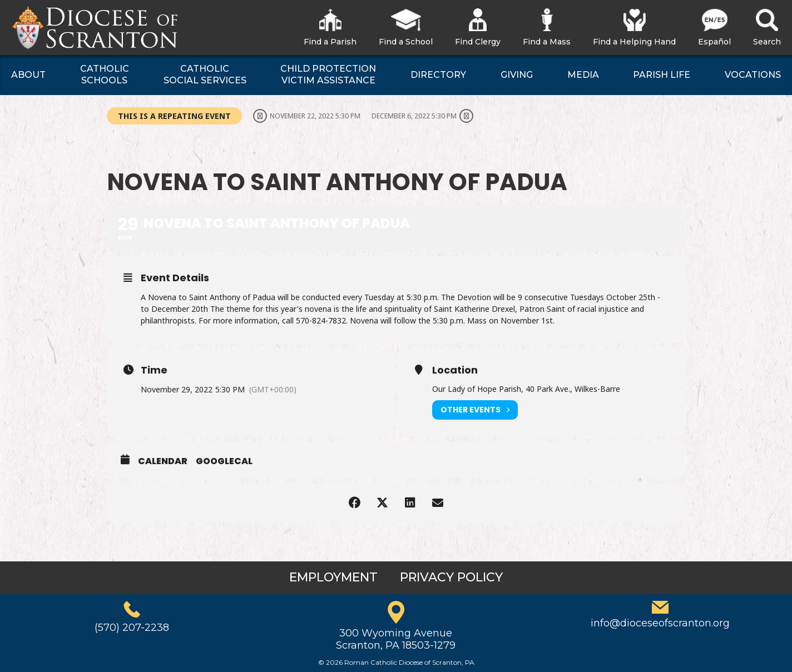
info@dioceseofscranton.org (660, 623)
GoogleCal (224, 461)
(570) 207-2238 (132, 628)
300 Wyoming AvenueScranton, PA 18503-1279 (396, 639)
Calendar (163, 461)
